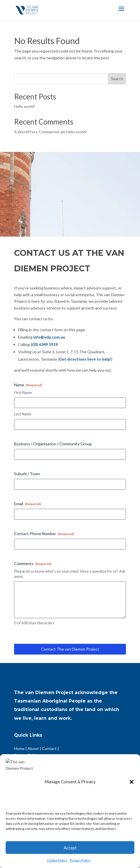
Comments (33, 564)
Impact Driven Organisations (39, 779)
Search (117, 79)
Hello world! (25, 106)
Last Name (23, 414)
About (33, 748)
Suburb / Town (27, 474)
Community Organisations (37, 773)
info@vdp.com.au (49, 337)
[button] (132, 799)
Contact (49, 748)
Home (19, 748)
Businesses (52, 766)
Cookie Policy (57, 860)
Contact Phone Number (44, 534)
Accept (70, 848)
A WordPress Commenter (37, 132)
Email (28, 504)
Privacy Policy (80, 860)
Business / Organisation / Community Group (53, 444)
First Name (23, 392)
